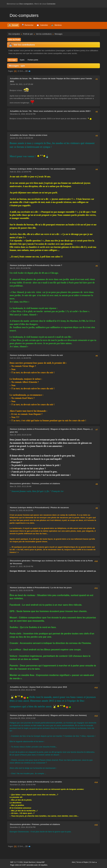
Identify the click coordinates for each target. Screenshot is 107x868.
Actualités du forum (19, 79)
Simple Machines (29, 862)
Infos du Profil (14, 40)
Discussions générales (20, 484)
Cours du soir (57, 355)
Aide (73, 862)
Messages (12, 60)
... (24, 71)
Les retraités (56, 782)
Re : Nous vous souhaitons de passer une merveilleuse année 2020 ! (60, 111)
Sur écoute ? (56, 265)
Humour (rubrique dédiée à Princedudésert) (30, 169)
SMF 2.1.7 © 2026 (16, 862)
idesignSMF (41, 862)
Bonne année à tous (38, 135)
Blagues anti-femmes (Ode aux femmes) (69, 715)
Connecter (51, 4)
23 (27, 71)
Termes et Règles (82, 862)
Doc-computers (24, 15)
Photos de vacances (60, 508)
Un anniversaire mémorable (63, 169)
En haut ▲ (93, 862)
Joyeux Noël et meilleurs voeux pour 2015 (48, 687)
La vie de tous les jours (61, 588)
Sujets (22, 60)
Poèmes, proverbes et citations (46, 484)
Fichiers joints (33, 60)
